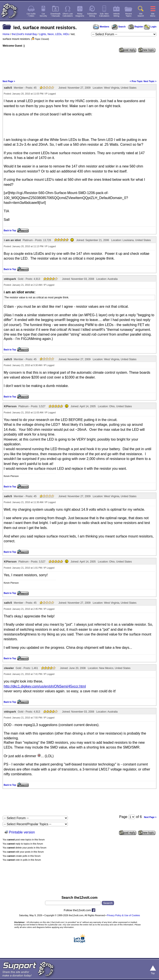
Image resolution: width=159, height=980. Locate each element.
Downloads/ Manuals (55, 15)
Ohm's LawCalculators (68, 15)
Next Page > (9, 81)
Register (136, 27)
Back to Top (10, 231)
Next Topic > (150, 81)
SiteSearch (141, 15)
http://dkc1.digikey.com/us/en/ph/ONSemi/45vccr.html (45, 686)
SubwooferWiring (92, 15)
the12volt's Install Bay (24, 34)
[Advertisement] (79, 66)
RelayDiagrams (80, 15)
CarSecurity (43, 15)
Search (119, 27)
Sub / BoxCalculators (104, 15)
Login (150, 27)
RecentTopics (129, 15)
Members (101, 27)
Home (6, 34)
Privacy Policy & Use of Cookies (124, 915)
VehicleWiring (116, 15)
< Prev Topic (136, 81)
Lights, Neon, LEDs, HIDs (54, 34)
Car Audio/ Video (31, 15)
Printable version (22, 832)
